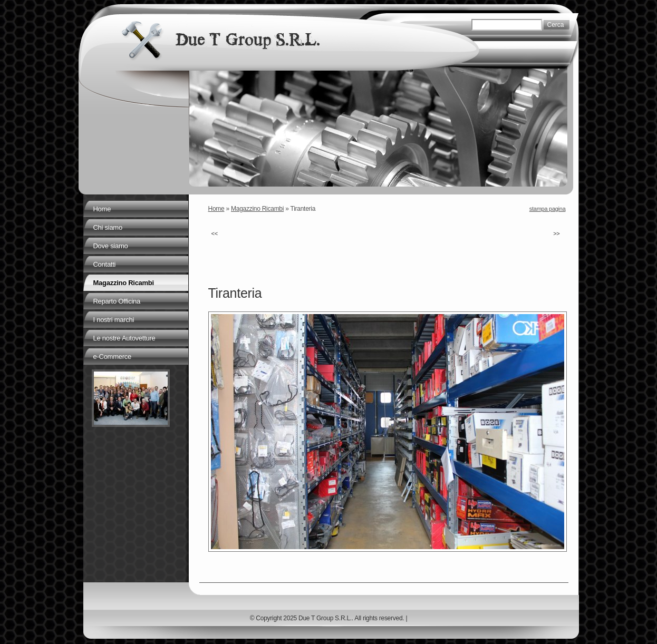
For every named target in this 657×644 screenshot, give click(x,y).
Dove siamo (111, 246)
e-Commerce (112, 357)
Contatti (105, 264)
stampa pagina (548, 209)
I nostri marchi (114, 320)
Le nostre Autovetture (124, 338)
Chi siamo (108, 227)
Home (216, 209)
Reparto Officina (117, 301)
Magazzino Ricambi (257, 209)
